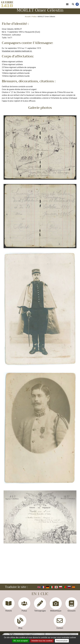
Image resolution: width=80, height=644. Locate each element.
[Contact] (60, 623)
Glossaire (71, 613)
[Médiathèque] (56, 605)
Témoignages (40, 613)
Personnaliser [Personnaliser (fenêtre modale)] (62, 641)
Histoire (9, 613)
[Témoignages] (40, 605)
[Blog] (20, 623)
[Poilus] (24, 605)
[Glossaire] (71, 605)
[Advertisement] (40, 568)
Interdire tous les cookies (42, 641)
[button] (67, 4)
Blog (20, 630)
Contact (60, 630)
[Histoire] (9, 605)
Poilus (34, 19)
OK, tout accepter (21, 641)
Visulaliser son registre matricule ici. (17, 53)
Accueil (28, 19)
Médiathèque (56, 613)
